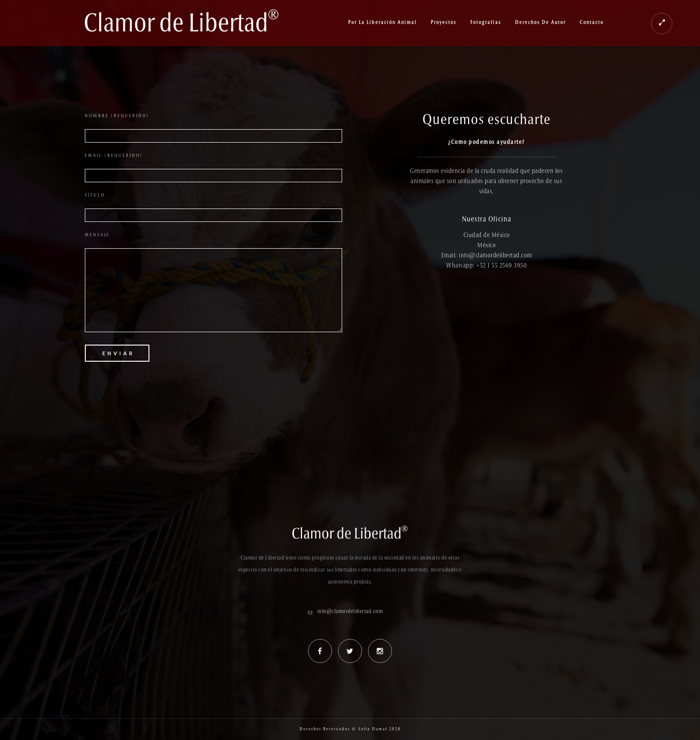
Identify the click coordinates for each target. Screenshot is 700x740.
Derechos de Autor (540, 23)
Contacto (592, 23)
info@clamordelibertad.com (350, 612)
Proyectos (444, 23)
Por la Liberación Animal (383, 23)
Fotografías (486, 23)
